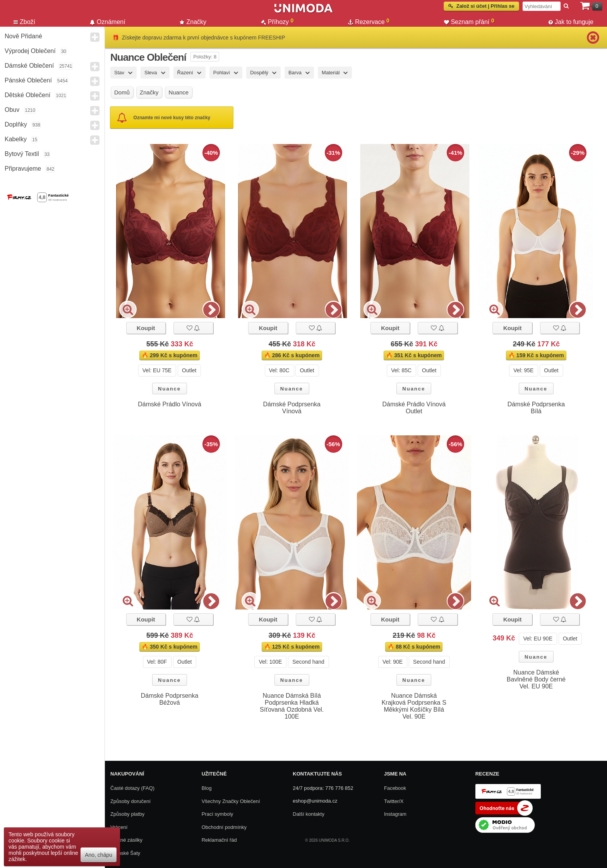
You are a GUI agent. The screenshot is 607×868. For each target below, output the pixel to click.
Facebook (395, 788)
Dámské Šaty (125, 853)
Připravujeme (23, 169)
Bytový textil (22, 154)
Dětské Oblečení (27, 95)
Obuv (12, 110)
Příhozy (277, 22)
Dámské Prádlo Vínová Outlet (414, 408)
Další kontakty (309, 814)
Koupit (146, 328)
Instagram (395, 814)
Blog (207, 788)
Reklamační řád (219, 840)
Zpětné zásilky (126, 840)
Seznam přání (469, 22)
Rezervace (369, 22)
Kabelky (16, 139)
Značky (193, 22)
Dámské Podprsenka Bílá (536, 408)
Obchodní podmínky (224, 827)
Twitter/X (394, 801)
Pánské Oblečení (28, 80)
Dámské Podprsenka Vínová (292, 408)
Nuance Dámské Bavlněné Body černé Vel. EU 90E (536, 679)
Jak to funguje (571, 22)
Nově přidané (23, 36)
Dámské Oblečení (29, 66)
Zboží (24, 22)
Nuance (169, 389)
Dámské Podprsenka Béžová (170, 699)
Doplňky (16, 124)
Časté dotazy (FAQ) (132, 788)
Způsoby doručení (130, 801)
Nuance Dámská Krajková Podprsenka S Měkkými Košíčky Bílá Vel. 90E (414, 706)
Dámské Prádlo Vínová (170, 404)
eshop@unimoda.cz (315, 801)
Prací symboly (218, 814)
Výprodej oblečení (30, 51)
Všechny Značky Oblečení (231, 801)
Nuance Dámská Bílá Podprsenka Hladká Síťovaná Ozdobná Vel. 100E (292, 706)
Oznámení (108, 22)
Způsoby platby (127, 814)
